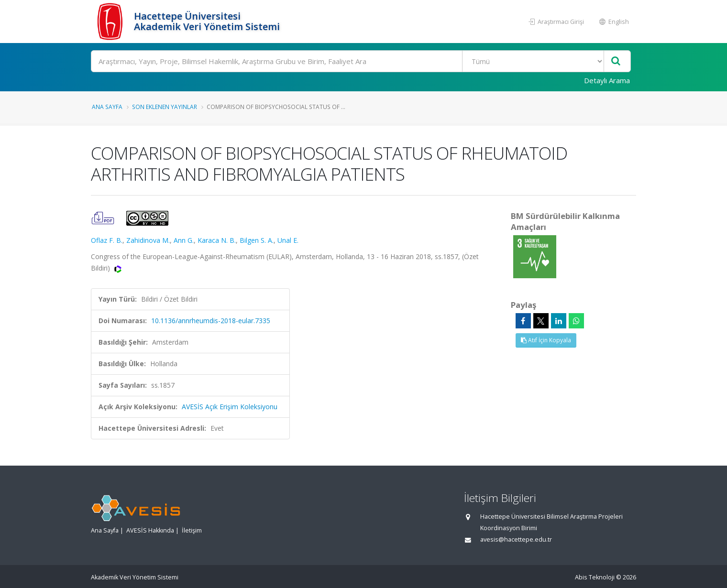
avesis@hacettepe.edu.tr (516, 539)
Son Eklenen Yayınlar (165, 107)
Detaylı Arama (607, 80)
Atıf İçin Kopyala (546, 340)
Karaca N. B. (217, 240)
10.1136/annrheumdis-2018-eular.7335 (211, 321)
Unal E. (288, 240)
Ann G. (184, 240)
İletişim (192, 530)
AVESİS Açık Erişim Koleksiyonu (230, 407)
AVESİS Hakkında (150, 530)
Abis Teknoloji (595, 577)
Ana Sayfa (107, 107)
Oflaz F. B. (107, 240)
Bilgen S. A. (257, 240)
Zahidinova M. (148, 240)
